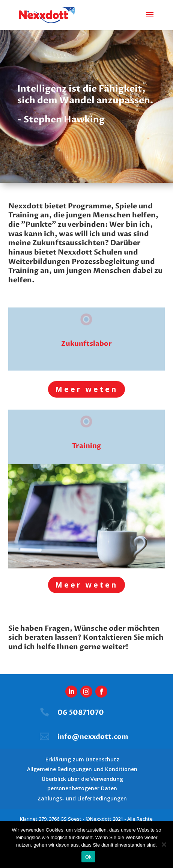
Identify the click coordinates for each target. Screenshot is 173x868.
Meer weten (86, 389)
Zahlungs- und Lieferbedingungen (82, 798)
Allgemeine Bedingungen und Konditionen (82, 769)
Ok (88, 857)
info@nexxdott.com (93, 737)
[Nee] (164, 844)
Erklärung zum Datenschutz (82, 759)
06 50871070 (81, 713)
